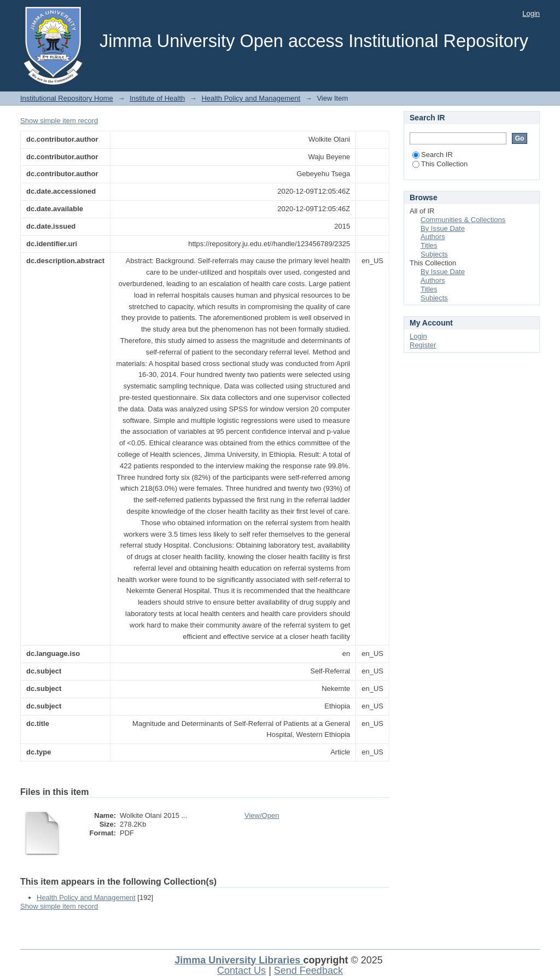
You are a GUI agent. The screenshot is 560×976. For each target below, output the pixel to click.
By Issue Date (443, 228)
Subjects (434, 254)
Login (531, 13)
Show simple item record (59, 121)
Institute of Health (157, 98)
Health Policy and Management (251, 98)
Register (423, 345)
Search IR (433, 155)
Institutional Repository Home (67, 98)
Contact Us (241, 971)
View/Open (262, 815)
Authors (433, 237)
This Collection (440, 164)
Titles (429, 245)
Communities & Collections (463, 220)
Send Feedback (308, 971)
